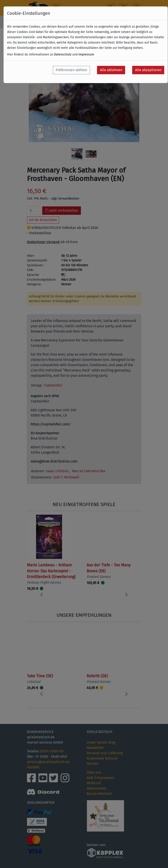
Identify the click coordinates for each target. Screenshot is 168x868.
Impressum (86, 54)
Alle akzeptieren (148, 70)
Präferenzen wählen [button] (71, 70)
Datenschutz (63, 54)
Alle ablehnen (111, 70)
